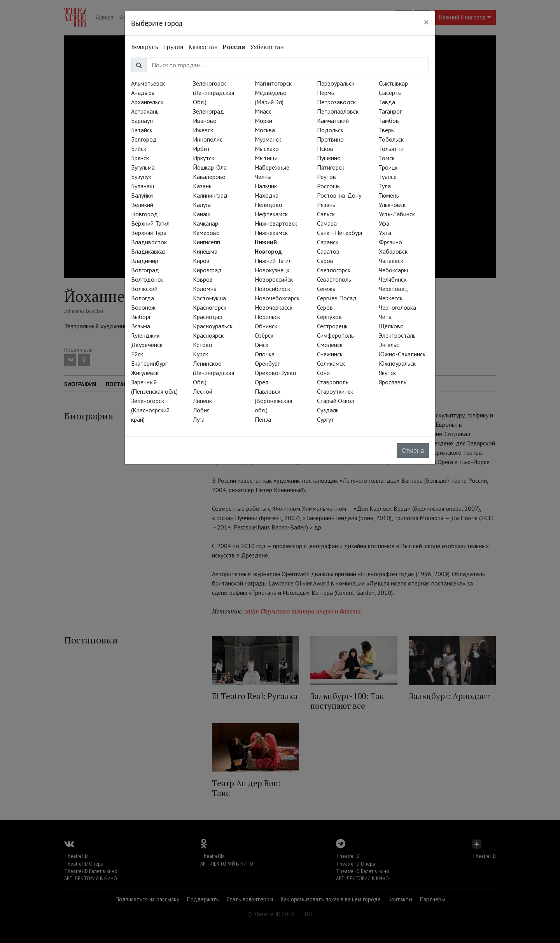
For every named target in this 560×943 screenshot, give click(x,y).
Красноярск (208, 335)
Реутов (326, 177)
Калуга (202, 205)
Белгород (144, 139)
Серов (325, 307)
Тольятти (391, 149)
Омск (262, 345)
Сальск (326, 214)
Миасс (263, 111)
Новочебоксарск (277, 298)
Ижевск (203, 130)
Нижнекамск (271, 233)
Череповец (393, 289)
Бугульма (143, 167)
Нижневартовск (276, 223)
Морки (263, 121)
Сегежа (326, 289)
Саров (325, 261)
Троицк (388, 167)
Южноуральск (397, 363)
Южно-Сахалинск (402, 354)
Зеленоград (208, 111)
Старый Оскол (336, 401)
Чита (385, 317)
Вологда (143, 298)
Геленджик (145, 335)
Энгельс (389, 345)
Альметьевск (148, 83)
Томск (387, 158)
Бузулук (141, 177)
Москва (265, 130)
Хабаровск (393, 251)
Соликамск (331, 363)
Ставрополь (333, 382)
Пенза (263, 419)
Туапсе (388, 177)
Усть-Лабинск (397, 214)
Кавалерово (209, 177)
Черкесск (391, 298)
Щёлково (391, 326)
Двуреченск (147, 345)
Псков (325, 149)
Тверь (386, 130)
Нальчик (266, 186)
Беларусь (145, 47)
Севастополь (334, 279)
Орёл (262, 382)
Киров (201, 261)
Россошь (328, 186)
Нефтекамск (271, 214)
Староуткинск (335, 391)
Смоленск (330, 345)
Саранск (328, 242)
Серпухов (329, 317)
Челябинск (393, 279)
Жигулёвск (145, 373)
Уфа (384, 223)
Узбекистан (267, 47)
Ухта (385, 233)
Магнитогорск (273, 83)
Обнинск (266, 326)
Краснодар (208, 317)
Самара (327, 223)
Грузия (173, 47)
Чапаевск (391, 261)
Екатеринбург (149, 363)
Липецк (202, 401)
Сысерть (390, 93)
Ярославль (393, 382)
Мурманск (268, 139)
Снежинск (330, 354)
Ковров (203, 279)
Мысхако (267, 149)
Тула (385, 186)
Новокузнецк (272, 270)
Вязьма (141, 326)
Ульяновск (392, 205)
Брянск (140, 158)
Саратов (328, 251)
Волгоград (145, 270)
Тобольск (391, 139)
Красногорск (210, 307)
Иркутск (204, 158)
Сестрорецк (332, 326)
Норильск (267, 317)
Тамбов (389, 121)
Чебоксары (393, 270)
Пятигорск (331, 167)
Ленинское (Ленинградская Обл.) (213, 373)
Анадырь (143, 93)
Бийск (139, 149)
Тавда (387, 102)
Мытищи (266, 158)
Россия (234, 47)
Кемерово (206, 233)
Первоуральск (336, 83)
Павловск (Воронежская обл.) (273, 401)
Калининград (210, 195)
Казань (202, 186)
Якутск (387, 373)
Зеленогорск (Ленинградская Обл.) (213, 93)
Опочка (265, 354)
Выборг (141, 317)
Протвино (330, 139)
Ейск (137, 354)
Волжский (144, 289)
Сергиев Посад (337, 298)
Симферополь (335, 335)
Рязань (326, 205)
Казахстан (203, 47)
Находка (267, 195)
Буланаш (143, 186)
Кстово (203, 345)
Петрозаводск (336, 102)
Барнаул (142, 121)
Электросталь (397, 335)
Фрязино (390, 242)
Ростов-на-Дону (339, 195)
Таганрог (390, 111)
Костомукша (209, 298)
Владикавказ (148, 251)
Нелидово (269, 205)
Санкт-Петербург (340, 233)
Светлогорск (334, 270)
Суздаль (328, 410)
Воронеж (143, 307)
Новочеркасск (274, 307)
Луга (199, 419)
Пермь (325, 93)
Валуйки (142, 195)
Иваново (205, 121)
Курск (200, 354)
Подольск (330, 130)
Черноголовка (397, 307)
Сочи (323, 373)
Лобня (201, 410)
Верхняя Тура (149, 233)
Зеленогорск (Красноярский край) (150, 410)
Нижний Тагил (273, 261)
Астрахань (145, 111)
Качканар (206, 223)
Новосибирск (272, 289)
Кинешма (205, 251)
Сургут (325, 419)
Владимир (145, 261)
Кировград (207, 270)
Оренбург (267, 363)
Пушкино (329, 158)
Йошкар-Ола (210, 167)
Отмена (413, 450)
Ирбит (201, 149)
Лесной (203, 391)
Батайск (142, 130)
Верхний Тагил (150, 223)
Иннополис (208, 139)
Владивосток (149, 242)
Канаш (202, 214)
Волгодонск (147, 279)
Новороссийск (274, 279)
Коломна (205, 289)
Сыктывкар (393, 83)
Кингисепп (206, 242)
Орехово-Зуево (276, 373)
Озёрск (264, 335)
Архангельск (147, 102)
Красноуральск (213, 326)
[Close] (426, 22)
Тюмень (389, 195)
